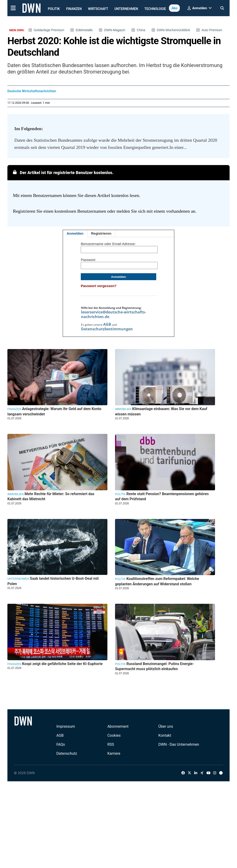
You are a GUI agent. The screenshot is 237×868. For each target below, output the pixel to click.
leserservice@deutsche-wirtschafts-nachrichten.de (114, 314)
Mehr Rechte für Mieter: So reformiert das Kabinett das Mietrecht (51, 496)
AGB (107, 324)
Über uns (166, 726)
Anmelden (75, 233)
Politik (54, 9)
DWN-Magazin (115, 30)
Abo (174, 8)
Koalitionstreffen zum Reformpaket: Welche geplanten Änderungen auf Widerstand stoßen (157, 581)
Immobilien (123, 409)
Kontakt (165, 735)
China (141, 30)
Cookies (114, 735)
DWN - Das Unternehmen (179, 744)
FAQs (61, 744)
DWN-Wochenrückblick (174, 30)
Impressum (66, 726)
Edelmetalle (84, 30)
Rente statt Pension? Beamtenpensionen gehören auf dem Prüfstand (162, 496)
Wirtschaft (98, 9)
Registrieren (101, 233)
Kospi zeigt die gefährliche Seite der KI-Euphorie (62, 664)
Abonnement (118, 726)
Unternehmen (126, 9)
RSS (111, 744)
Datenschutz (67, 753)
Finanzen (74, 9)
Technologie (155, 9)
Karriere (114, 753)
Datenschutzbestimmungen (107, 329)
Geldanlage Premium (49, 30)
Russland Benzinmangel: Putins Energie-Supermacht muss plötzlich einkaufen (155, 666)
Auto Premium (212, 30)
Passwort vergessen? (99, 286)
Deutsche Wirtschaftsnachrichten (32, 91)
